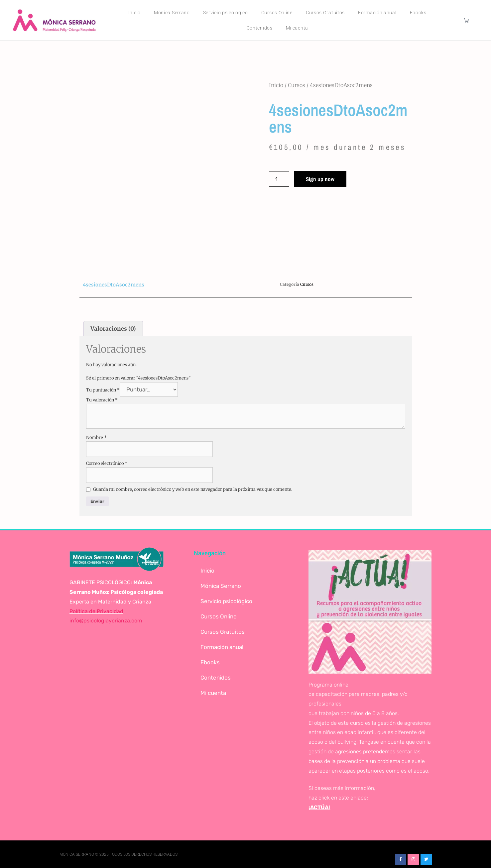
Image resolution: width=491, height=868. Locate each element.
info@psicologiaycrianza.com (106, 621)
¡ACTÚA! (319, 807)
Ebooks (418, 13)
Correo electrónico (107, 463)
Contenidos (260, 28)
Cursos (297, 85)
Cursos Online (277, 13)
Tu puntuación (103, 390)
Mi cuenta (297, 28)
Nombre (96, 437)
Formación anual (377, 13)
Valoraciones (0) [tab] (113, 329)
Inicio (134, 13)
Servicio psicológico (226, 13)
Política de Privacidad (96, 611)
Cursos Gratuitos (325, 13)
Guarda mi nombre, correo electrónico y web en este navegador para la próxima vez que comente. (193, 489)
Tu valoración (102, 400)
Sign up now (320, 179)
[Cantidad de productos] (279, 179)
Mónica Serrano (172, 13)
